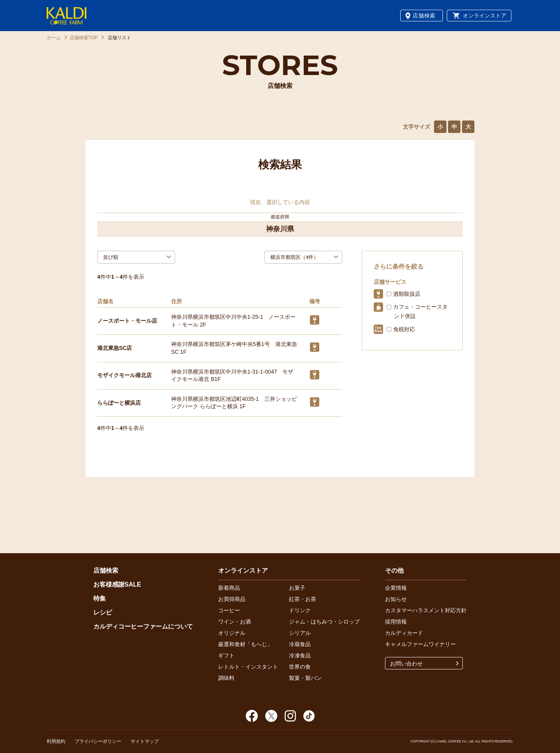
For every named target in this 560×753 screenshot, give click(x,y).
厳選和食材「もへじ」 (245, 644)
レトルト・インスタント (248, 667)
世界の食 (300, 667)
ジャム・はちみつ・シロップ (324, 622)
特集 (100, 598)
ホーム (54, 38)
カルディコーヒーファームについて (143, 626)
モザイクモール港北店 (124, 375)
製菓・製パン (305, 678)
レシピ (103, 612)
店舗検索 (424, 16)
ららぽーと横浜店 (119, 403)
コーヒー (229, 610)
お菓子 (297, 588)
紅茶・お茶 (303, 599)
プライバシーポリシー (98, 741)
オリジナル (232, 633)
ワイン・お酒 (234, 622)
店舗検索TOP (84, 38)
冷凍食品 (300, 655)
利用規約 (56, 741)
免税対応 (404, 329)
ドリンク (300, 610)
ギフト (226, 655)
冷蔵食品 (300, 644)
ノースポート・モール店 (127, 321)
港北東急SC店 (115, 348)
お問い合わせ (406, 664)
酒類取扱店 (407, 294)
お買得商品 (232, 599)
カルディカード (404, 633)
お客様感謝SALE (117, 584)
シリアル (300, 633)
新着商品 (229, 588)
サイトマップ (145, 741)
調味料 (226, 678)
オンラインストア (485, 16)
